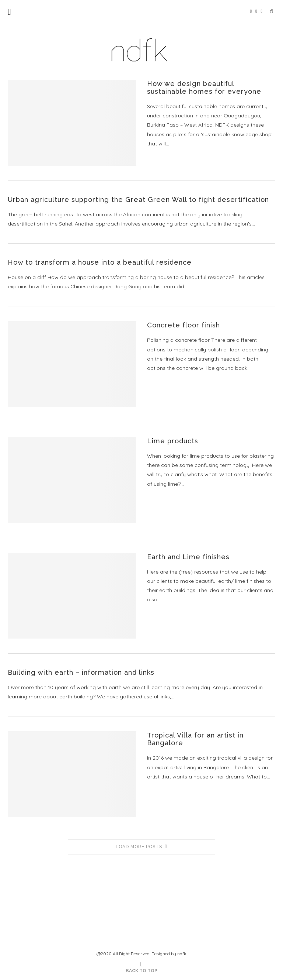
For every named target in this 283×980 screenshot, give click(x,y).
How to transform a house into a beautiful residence (100, 262)
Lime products (173, 441)
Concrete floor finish (184, 325)
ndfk (182, 954)
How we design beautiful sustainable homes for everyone (204, 87)
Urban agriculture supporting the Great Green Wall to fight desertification (138, 200)
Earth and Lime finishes (188, 557)
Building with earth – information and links (81, 672)
